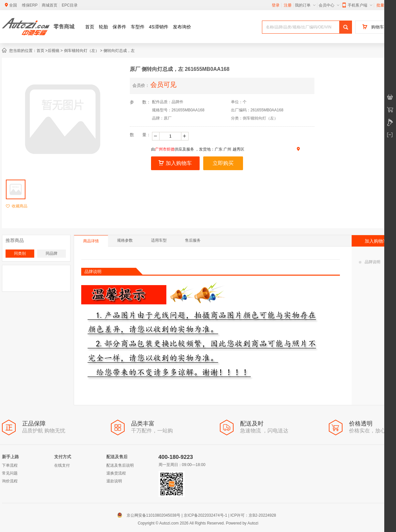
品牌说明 (370, 262)
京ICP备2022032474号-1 (205, 515)
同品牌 (52, 253)
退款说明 (114, 481)
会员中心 (329, 5)
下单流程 (10, 465)
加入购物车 (175, 163)
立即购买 (223, 163)
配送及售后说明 (120, 465)
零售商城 (64, 27)
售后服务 (193, 240)
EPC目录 (70, 5)
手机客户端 (357, 5)
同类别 (20, 253)
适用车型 (159, 240)
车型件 (138, 27)
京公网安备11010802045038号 (150, 515)
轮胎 (103, 27)
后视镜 (53, 51)
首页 (90, 27)
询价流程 (10, 481)
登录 (276, 5)
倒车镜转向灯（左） (82, 51)
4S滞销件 (159, 27)
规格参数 (125, 240)
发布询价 (182, 27)
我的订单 (305, 5)
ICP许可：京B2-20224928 (253, 515)
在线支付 (62, 465)
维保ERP (30, 5)
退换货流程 (116, 473)
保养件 (119, 27)
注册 (288, 5)
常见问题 (10, 473)
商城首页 (50, 5)
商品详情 (91, 241)
